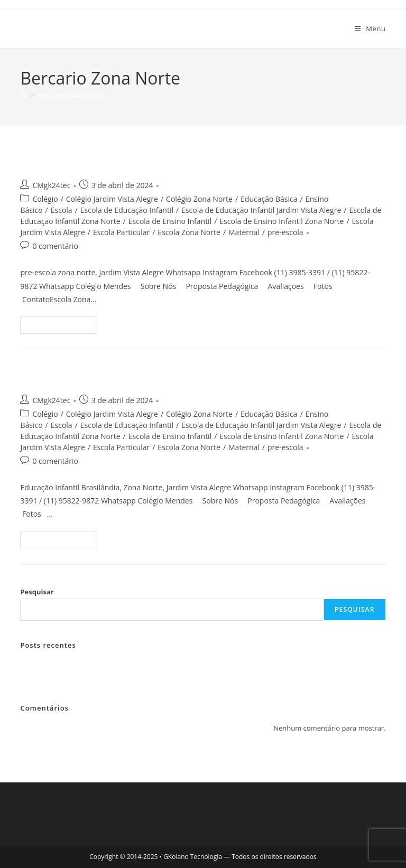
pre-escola (285, 232)
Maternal (244, 232)
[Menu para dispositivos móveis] (370, 29)
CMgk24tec (51, 185)
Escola (62, 210)
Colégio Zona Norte (199, 199)
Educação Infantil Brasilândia (113, 375)
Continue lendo (63, 327)
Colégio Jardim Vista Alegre (112, 199)
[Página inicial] (24, 95)
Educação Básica (269, 199)
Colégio (45, 199)
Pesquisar (37, 592)
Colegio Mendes (67, 28)
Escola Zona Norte (189, 232)
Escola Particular (121, 232)
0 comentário (55, 246)
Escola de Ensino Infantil (170, 221)
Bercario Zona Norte (70, 95)
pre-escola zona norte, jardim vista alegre (153, 160)
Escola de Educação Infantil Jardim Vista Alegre (261, 210)
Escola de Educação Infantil (127, 210)
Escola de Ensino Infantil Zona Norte (282, 221)
